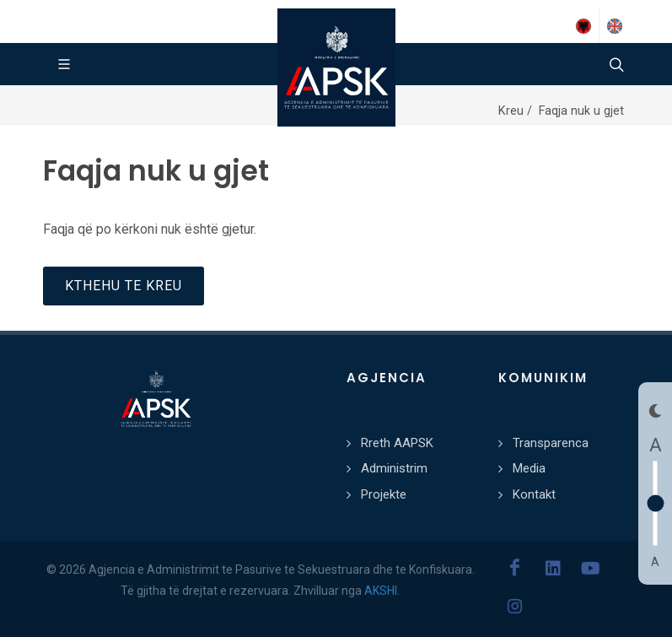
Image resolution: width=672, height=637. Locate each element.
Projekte (384, 494)
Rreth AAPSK (397, 443)
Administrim (394, 468)
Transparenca (551, 443)
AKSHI (381, 591)
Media (529, 468)
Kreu (513, 111)
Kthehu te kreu (124, 286)
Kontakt (534, 494)
